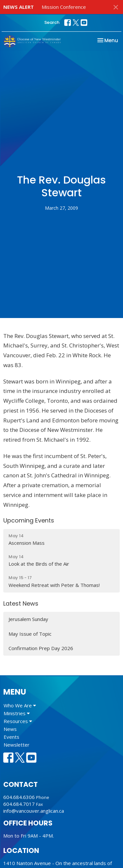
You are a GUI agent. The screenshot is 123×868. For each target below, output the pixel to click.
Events (11, 737)
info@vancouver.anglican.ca (34, 811)
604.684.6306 (19, 797)
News (10, 729)
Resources (18, 721)
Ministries (17, 713)
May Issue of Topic (30, 634)
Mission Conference (64, 7)
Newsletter (17, 745)
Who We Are (20, 705)
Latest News (21, 603)
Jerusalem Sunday (28, 619)
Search (52, 22)
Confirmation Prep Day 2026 (41, 648)
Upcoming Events (29, 520)
